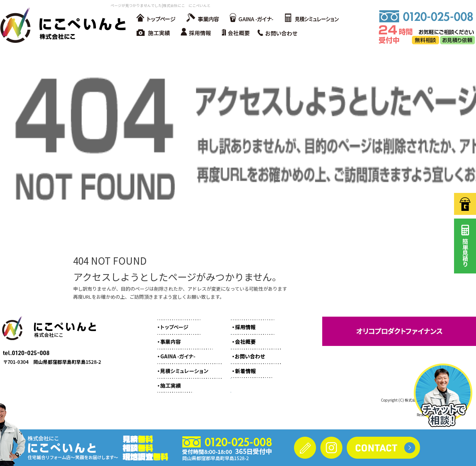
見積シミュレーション (311, 18)
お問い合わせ (280, 33)
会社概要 (238, 33)
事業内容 (201, 18)
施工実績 (154, 33)
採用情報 (198, 33)
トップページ (156, 18)
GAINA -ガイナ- (251, 18)
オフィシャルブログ (251, 367)
